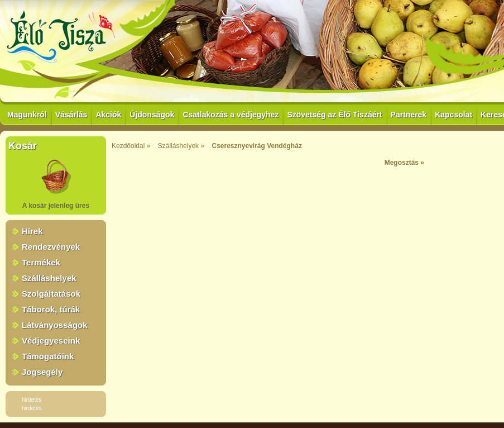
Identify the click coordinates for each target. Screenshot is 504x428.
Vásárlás (71, 115)
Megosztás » (404, 163)
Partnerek (409, 115)
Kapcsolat (453, 115)
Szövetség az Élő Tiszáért (334, 115)
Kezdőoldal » (131, 146)
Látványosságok (55, 325)
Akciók (108, 115)
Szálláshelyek (49, 278)
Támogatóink (48, 356)
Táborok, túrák (51, 309)
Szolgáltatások (51, 294)
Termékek (41, 262)
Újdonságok (152, 115)
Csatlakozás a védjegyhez (231, 115)
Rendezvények (51, 247)
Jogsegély (42, 372)
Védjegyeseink (51, 341)
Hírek (32, 231)
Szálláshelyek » (181, 146)
